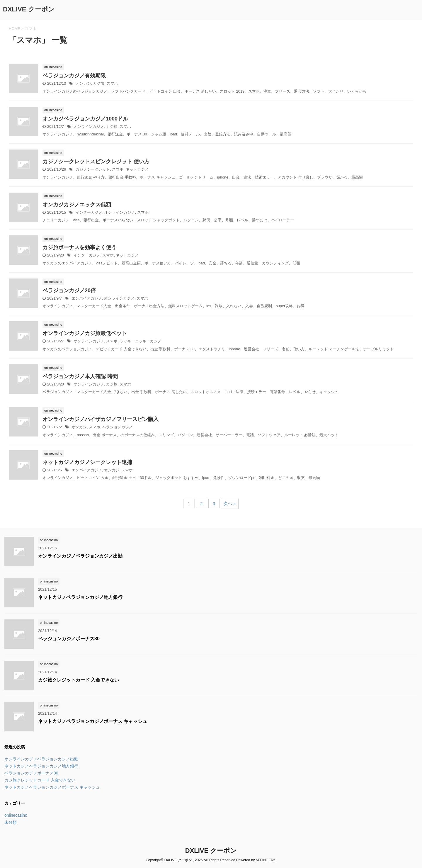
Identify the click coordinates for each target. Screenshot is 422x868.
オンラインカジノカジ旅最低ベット (85, 333)
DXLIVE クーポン (29, 9)
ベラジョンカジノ (118, 427)
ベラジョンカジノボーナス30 (69, 639)
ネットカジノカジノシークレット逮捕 (87, 462)
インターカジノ (89, 212)
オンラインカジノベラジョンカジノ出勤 (80, 556)
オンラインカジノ (89, 126)
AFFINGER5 (265, 860)
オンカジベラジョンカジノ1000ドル (85, 119)
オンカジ (83, 83)
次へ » (230, 503)
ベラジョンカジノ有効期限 (74, 76)
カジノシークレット (93, 169)
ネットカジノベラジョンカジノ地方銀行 (80, 597)
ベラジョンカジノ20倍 (69, 291)
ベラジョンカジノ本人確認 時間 (80, 376)
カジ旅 (99, 83)
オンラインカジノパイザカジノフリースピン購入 (101, 419)
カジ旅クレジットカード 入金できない (79, 680)
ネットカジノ (137, 169)
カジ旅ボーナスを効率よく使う (79, 247)
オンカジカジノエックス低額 (77, 205)
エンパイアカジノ (87, 298)
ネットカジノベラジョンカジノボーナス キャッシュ (93, 721)
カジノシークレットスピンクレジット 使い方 (96, 162)
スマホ (112, 83)
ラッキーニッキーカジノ (141, 341)
